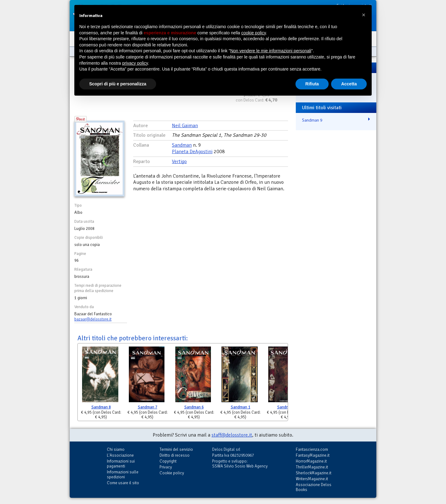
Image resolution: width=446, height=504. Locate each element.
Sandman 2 (287, 407)
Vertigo (179, 162)
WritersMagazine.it (312, 479)
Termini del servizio (176, 449)
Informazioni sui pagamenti (121, 464)
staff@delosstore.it (232, 435)
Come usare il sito (123, 483)
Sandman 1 (240, 407)
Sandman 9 (312, 120)
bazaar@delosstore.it (93, 319)
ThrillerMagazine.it (312, 467)
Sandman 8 (101, 407)
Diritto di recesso (175, 455)
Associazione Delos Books (314, 487)
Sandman (182, 145)
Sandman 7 (148, 407)
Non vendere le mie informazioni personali (271, 51)
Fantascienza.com (312, 449)
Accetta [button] (349, 84)
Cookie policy (172, 473)
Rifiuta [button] (312, 84)
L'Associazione (120, 455)
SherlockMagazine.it (314, 473)
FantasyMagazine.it (313, 455)
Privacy (166, 467)
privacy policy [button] (135, 63)
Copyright (168, 461)
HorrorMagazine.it (311, 461)
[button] (364, 15)
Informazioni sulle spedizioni (123, 474)
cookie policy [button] (254, 33)
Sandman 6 (194, 407)
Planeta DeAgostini (192, 152)
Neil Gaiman (185, 126)
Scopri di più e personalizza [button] (118, 84)
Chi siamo (116, 449)
